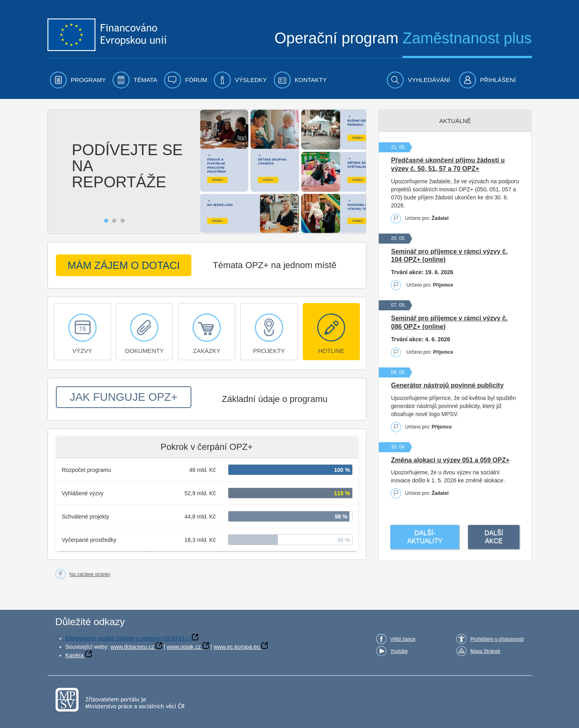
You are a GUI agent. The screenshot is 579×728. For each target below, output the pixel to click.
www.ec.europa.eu (237, 647)
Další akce (494, 537)
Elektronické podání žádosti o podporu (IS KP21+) (128, 638)
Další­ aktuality (425, 537)
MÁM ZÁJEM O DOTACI (123, 265)
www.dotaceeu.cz (132, 647)
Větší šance (403, 639)
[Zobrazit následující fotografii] (360, 172)
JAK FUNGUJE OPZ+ (124, 397)
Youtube (399, 651)
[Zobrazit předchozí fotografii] (54, 172)
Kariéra (75, 655)
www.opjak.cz (184, 647)
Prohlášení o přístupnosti (497, 639)
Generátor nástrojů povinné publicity (447, 385)
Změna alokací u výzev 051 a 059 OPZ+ (450, 460)
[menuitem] (78, 80)
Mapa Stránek (486, 651)
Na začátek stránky (90, 574)
